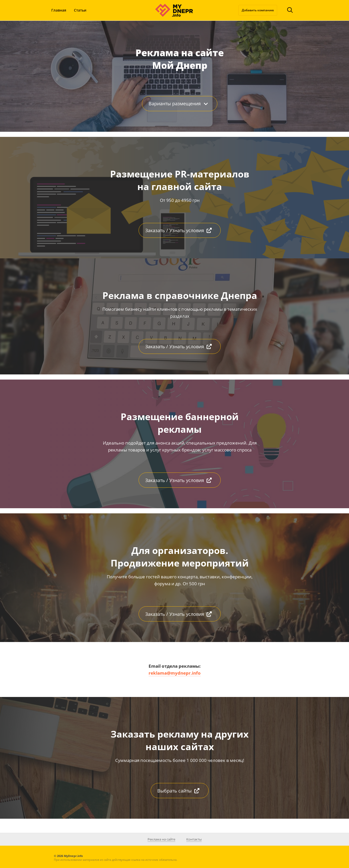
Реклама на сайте (161, 839)
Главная (59, 10)
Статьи (80, 10)
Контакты (194, 839)
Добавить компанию (258, 10)
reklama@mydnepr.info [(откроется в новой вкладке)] (175, 673)
